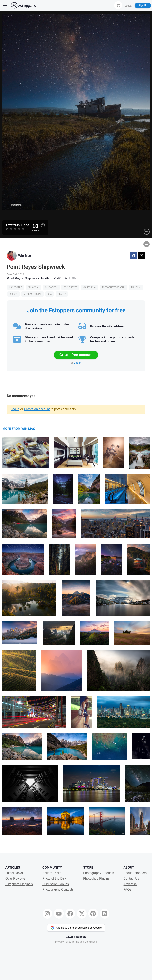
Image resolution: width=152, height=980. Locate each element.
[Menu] (5, 5)
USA (50, 294)
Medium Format (32, 294)
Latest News (14, 873)
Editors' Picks (52, 873)
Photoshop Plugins (96, 879)
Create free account (76, 355)
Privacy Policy (63, 942)
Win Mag (25, 256)
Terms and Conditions (84, 942)
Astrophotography (113, 287)
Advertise (130, 884)
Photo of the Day (54, 879)
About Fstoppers (135, 873)
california (89, 287)
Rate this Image (18, 225)
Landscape (16, 287)
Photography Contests (58, 890)
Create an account (37, 409)
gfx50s (13, 294)
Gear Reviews (15, 879)
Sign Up (143, 5)
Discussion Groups (56, 884)
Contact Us (131, 879)
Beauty (62, 294)
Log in (78, 363)
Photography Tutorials (99, 873)
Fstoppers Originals (19, 884)
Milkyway (33, 287)
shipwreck (51, 287)
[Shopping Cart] (118, 5)
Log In (128, 5)
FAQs (127, 890)
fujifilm (136, 287)
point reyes (70, 287)
